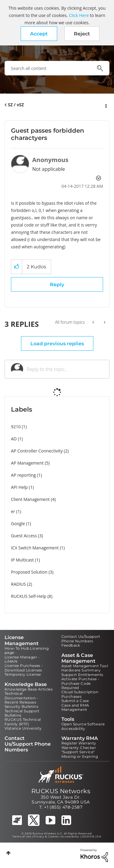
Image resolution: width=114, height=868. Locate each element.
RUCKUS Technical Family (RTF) (23, 722)
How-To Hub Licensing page (27, 650)
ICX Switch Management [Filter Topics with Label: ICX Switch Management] (35, 548)
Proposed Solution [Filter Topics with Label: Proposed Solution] (29, 572)
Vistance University (23, 728)
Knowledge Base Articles (29, 689)
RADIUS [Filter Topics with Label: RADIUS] (18, 584)
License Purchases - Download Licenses (24, 668)
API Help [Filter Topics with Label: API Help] (19, 487)
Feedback (71, 645)
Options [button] (105, 105)
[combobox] (57, 68)
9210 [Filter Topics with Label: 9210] (16, 427)
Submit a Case (75, 701)
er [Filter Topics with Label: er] (13, 511)
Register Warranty (79, 743)
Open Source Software (83, 724)
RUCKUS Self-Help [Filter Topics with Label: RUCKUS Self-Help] (29, 596)
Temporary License (23, 674)
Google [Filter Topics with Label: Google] (18, 523)
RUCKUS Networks (61, 791)
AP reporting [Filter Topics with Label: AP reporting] (23, 475)
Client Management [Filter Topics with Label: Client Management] (30, 499)
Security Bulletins (21, 706)
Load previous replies (57, 344)
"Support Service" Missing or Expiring (80, 754)
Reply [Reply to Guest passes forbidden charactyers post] (57, 285)
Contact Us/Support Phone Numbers (81, 639)
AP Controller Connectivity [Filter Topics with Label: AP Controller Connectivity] (37, 451)
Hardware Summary (81, 670)
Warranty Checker (79, 748)
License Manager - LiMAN (22, 659)
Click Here (79, 15)
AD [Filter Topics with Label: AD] (14, 439)
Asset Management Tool (85, 666)
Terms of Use (22, 837)
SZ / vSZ (16, 105)
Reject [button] (82, 34)
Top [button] (8, 853)
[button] (39, 34)
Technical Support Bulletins (22, 713)
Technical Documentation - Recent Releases (21, 698)
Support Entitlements (82, 675)
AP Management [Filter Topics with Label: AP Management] (27, 463)
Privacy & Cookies (46, 837)
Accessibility (73, 729)
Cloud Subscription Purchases (80, 694)
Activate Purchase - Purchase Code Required (81, 683)
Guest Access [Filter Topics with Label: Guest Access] (24, 536)
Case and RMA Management (75, 707)
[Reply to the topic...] (65, 369)
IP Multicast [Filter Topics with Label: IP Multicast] (22, 560)
